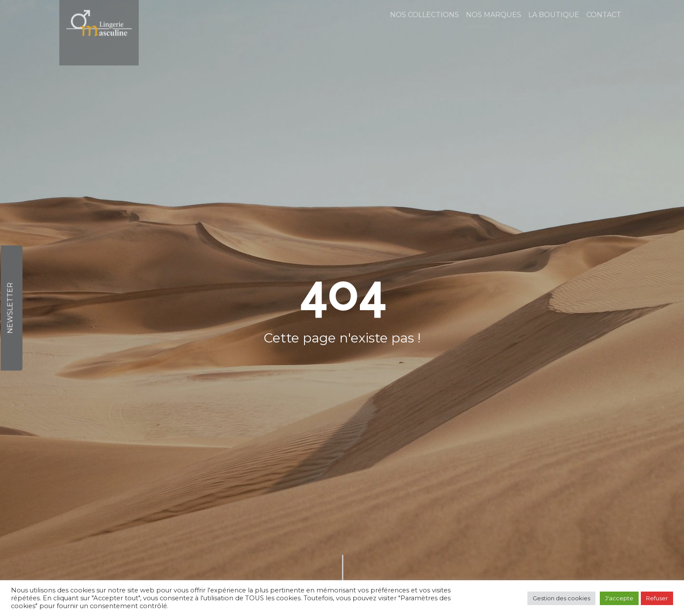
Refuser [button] (657, 598)
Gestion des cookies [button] (561, 598)
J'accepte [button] (619, 598)
